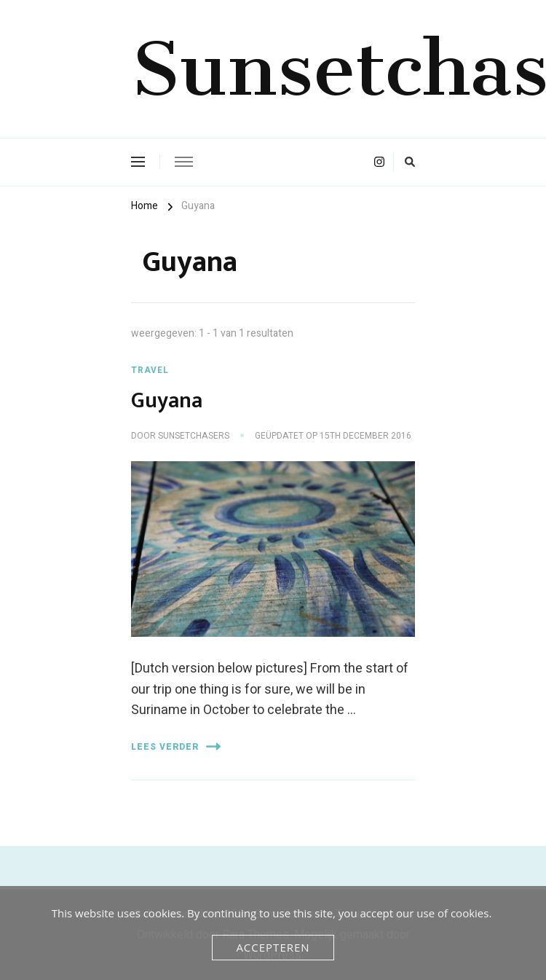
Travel (150, 370)
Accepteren (273, 947)
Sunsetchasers (194, 436)
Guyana (167, 401)
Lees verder (176, 746)
